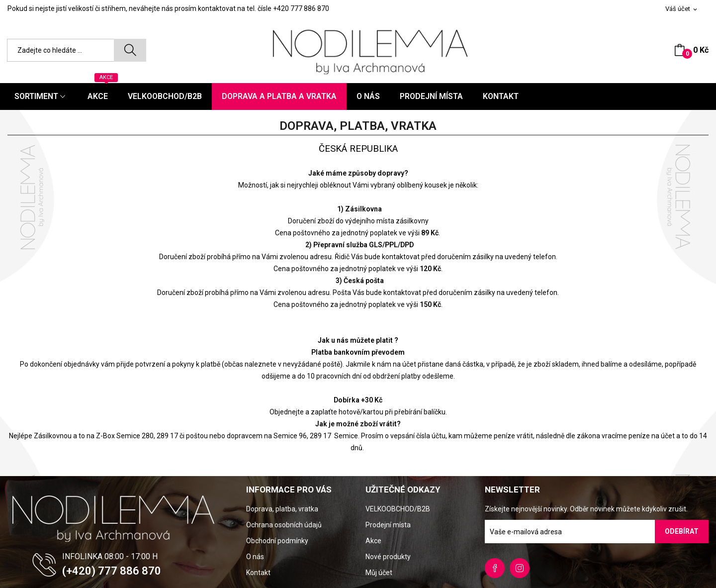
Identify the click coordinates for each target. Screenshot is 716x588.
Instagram (520, 568)
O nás (255, 557)
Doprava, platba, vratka (282, 509)
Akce (373, 541)
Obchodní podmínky (277, 541)
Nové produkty (388, 557)
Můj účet (379, 573)
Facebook (495, 568)
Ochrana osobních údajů (284, 525)
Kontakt (258, 573)
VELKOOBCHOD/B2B (398, 509)
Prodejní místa (388, 525)
